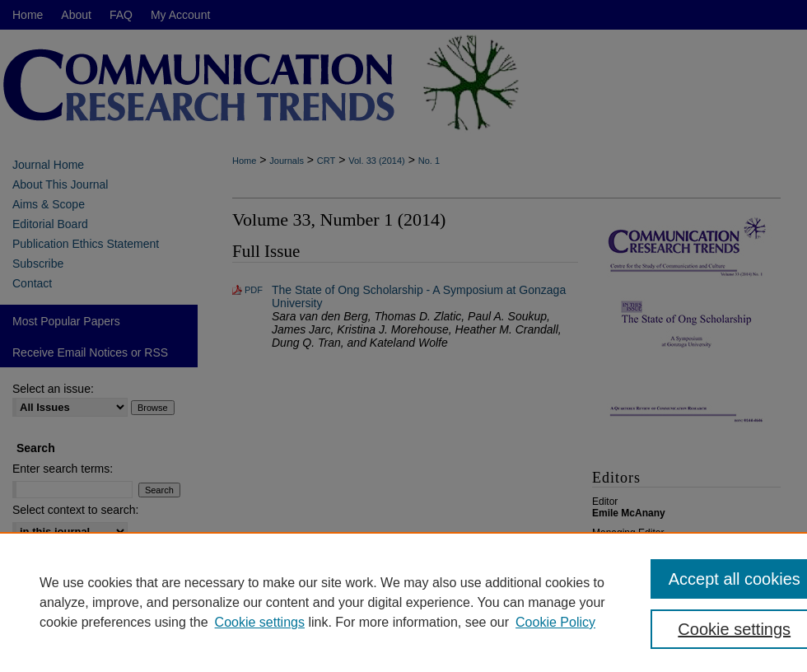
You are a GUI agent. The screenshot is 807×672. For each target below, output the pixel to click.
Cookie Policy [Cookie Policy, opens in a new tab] (555, 622)
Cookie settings (260, 622)
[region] (403, 602)
